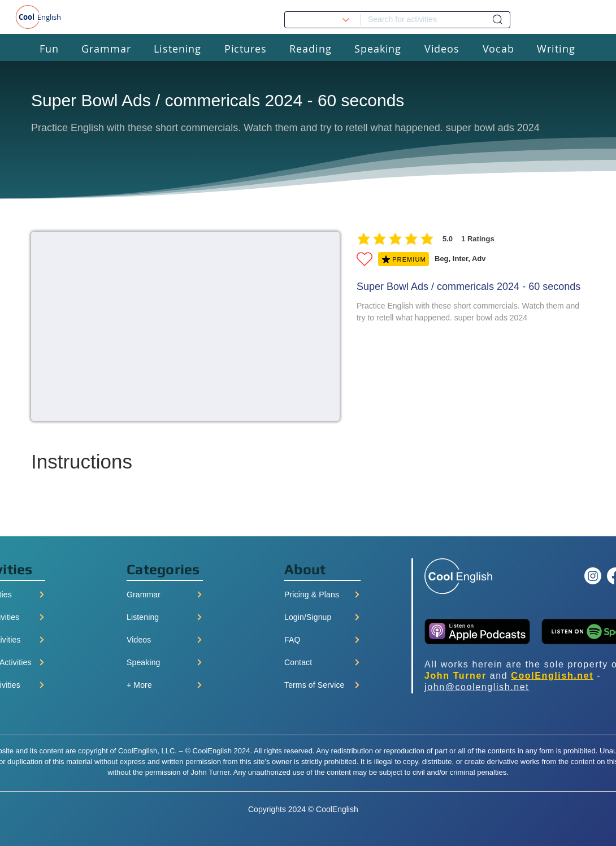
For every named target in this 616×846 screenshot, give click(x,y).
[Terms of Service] (322, 685)
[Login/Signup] (322, 617)
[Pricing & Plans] (322, 595)
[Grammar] (165, 595)
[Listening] (165, 617)
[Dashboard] (498, 19)
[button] (49, 48)
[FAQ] (322, 640)
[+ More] (165, 685)
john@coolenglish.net (477, 687)
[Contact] (322, 662)
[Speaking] (165, 662)
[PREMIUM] (404, 259)
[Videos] (165, 640)
